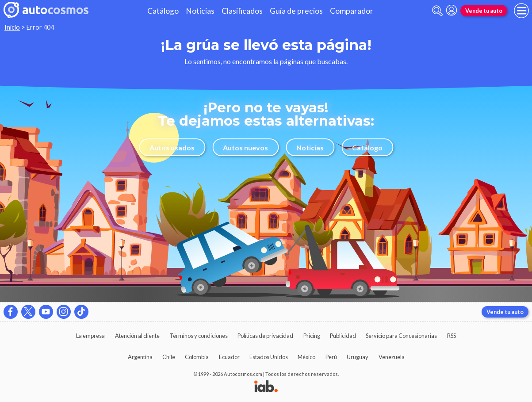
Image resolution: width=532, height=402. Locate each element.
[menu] (521, 11)
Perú (331, 357)
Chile (169, 357)
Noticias (200, 11)
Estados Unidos (269, 357)
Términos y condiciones (199, 336)
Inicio (12, 27)
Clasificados (242, 11)
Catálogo (163, 11)
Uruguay (358, 357)
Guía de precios (296, 11)
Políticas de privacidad (265, 336)
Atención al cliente (137, 336)
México (306, 357)
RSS (452, 336)
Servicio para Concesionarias (401, 336)
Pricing (312, 336)
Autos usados (172, 147)
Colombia (197, 357)
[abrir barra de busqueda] (437, 11)
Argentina (140, 357)
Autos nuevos (245, 147)
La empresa (90, 336)
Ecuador (229, 357)
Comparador (352, 11)
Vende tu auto (484, 11)
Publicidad (343, 336)
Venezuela (392, 357)
